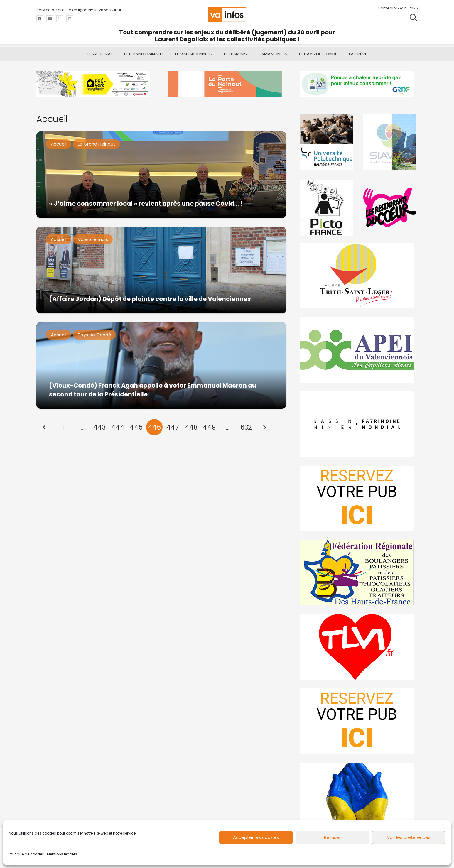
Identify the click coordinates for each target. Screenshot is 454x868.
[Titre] (40, 19)
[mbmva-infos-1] (359, 424)
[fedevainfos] (359, 573)
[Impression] (359, 350)
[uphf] (327, 142)
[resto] (391, 208)
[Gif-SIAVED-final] (391, 142)
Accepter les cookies (256, 837)
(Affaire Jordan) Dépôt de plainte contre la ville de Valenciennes (150, 299)
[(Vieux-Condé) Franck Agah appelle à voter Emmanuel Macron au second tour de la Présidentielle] (161, 365)
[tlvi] (359, 647)
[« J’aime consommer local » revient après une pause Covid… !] (161, 175)
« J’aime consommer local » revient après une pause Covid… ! (145, 204)
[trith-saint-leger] (359, 276)
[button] (413, 18)
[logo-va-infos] (227, 15)
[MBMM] (95, 84)
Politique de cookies (26, 854)
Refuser (332, 837)
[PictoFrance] (327, 208)
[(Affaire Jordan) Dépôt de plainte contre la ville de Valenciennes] (161, 270)
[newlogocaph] (227, 84)
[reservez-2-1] (359, 721)
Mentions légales (62, 854)
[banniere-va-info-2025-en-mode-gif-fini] (359, 84)
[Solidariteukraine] (359, 795)
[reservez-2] (359, 498)
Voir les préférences (409, 837)
